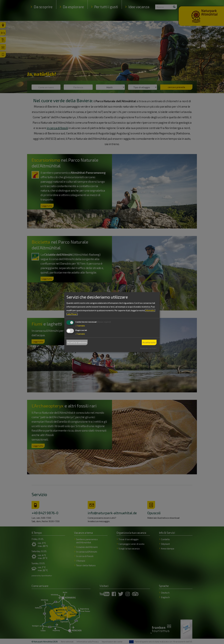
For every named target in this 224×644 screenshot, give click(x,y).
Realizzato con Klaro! (148, 348)
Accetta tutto (149, 342)
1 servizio (80, 326)
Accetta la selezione (77, 342)
